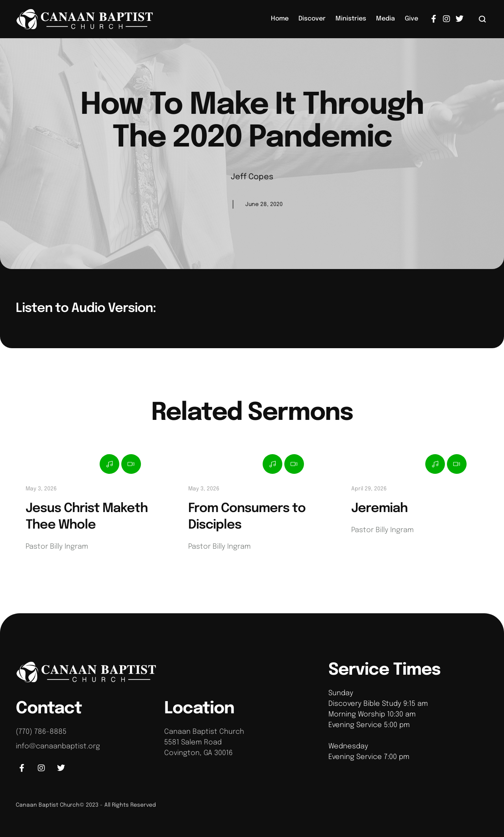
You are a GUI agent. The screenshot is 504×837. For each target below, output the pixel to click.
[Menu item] (280, 19)
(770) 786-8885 (41, 732)
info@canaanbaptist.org (58, 746)
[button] (483, 19)
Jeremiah (379, 509)
